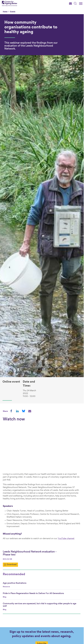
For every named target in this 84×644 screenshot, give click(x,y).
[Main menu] (81, 4)
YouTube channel (66, 539)
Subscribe (42, 641)
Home (5, 12)
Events (13, 12)
